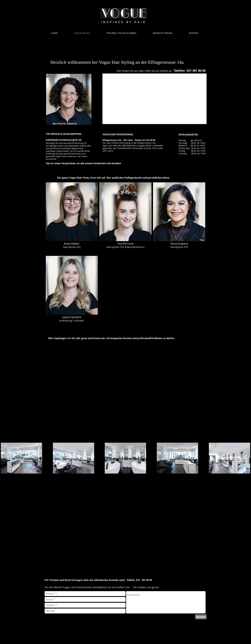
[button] (72, 218)
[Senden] (201, 617)
